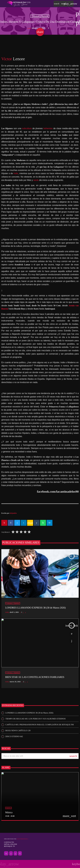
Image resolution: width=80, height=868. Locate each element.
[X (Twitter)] (11, 853)
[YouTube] (6, 853)
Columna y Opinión (40, 16)
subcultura (27, 128)
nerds (36, 180)
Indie (16, 173)
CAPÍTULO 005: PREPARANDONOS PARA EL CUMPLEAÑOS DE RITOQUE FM (40, 725)
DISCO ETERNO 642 (14, 736)
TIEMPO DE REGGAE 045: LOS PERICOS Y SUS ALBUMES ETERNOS (35, 719)
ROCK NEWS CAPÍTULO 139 (18, 731)
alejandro (13, 513)
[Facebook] (20, 853)
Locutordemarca (22, 839)
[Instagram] (15, 853)
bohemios (48, 128)
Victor (7, 59)
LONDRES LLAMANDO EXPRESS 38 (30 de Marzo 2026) (29, 713)
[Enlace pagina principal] (19, 4)
